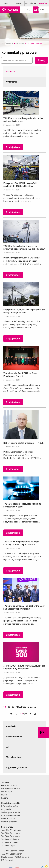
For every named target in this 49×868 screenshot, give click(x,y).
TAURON (43, 3)
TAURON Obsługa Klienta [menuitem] (13, 851)
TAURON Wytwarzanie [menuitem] (11, 830)
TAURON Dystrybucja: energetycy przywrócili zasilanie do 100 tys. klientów (24, 247)
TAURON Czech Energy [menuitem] (11, 854)
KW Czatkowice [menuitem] (8, 860)
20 (9, 707)
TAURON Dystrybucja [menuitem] (11, 833)
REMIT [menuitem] (4, 795)
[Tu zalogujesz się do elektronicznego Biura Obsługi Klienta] (36, 10)
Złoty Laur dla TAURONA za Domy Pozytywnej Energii (20, 375)
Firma (18, 3)
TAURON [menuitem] (5, 782)
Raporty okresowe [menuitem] (9, 822)
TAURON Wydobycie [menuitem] (10, 839)
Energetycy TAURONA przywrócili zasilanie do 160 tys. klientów (20, 185)
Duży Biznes (31, 3)
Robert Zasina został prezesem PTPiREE (23, 443)
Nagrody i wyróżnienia (16, 767)
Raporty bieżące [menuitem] (8, 819)
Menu (44, 10)
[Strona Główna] (10, 10)
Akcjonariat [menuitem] (6, 809)
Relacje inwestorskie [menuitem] (10, 788)
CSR (8, 747)
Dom (6, 3)
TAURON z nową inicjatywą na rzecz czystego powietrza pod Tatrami (21, 543)
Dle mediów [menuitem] (6, 792)
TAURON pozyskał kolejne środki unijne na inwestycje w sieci (23, 120)
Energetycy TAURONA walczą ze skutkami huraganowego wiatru (24, 311)
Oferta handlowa (14, 757)
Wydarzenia (11, 82)
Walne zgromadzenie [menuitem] (11, 812)
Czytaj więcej (13, 147)
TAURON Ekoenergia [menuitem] (10, 836)
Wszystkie (10, 71)
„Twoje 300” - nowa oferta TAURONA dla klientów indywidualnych (24, 667)
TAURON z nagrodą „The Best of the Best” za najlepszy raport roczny (24, 607)
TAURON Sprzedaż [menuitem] (9, 842)
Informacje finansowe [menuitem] (11, 815)
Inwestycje (11, 726)
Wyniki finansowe (14, 736)
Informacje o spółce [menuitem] (10, 806)
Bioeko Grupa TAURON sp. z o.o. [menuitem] (15, 857)
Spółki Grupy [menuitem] (7, 827)
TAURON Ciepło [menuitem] (8, 845)
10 (5, 707)
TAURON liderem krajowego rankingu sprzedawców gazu (22, 505)
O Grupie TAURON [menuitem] (9, 785)
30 (13, 707)
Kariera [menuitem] (5, 798)
